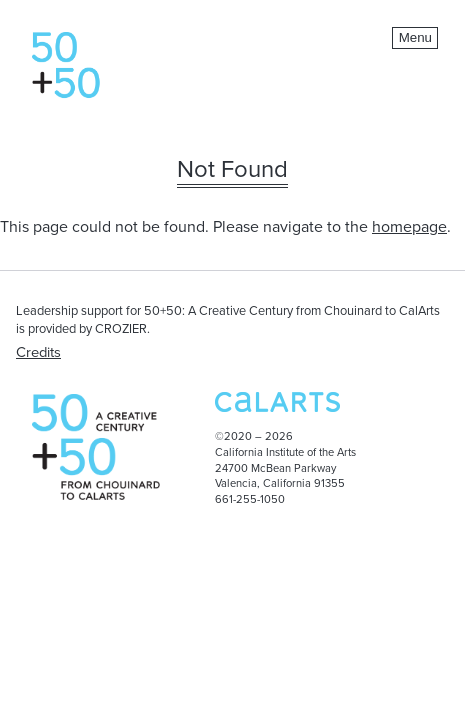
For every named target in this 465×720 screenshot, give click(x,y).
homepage (409, 227)
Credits (38, 352)
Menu (415, 37)
